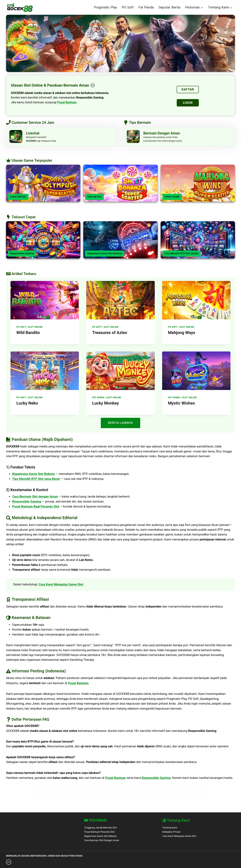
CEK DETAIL (94, 198)
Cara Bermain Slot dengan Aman (35, 497)
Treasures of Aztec (108, 334)
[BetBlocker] (113, 862)
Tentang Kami (171, 828)
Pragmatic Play (105, 7)
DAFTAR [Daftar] (188, 89)
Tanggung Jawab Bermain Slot (102, 828)
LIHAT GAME (172, 198)
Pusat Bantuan (67, 102)
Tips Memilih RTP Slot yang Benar (36, 480)
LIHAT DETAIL (18, 198)
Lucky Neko (26, 404)
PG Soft (128, 7)
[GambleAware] (24, 862)
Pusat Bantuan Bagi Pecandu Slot (36, 507)
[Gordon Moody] (66, 862)
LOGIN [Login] (188, 103)
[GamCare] (46, 862)
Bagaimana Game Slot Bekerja (105, 255)
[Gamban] (85, 862)
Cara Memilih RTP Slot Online (182, 255)
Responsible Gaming (22, 255)
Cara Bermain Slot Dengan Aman (103, 840)
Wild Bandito (27, 334)
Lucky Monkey (104, 404)
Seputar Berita (169, 7)
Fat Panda (146, 7)
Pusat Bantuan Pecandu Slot (101, 832)
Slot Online (35, 329)
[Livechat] (62, 137)
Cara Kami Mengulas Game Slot (62, 587)
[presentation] (45, 302)
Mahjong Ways (180, 334)
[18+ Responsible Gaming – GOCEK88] (93, 85)
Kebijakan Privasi (172, 832)
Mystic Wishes (180, 404)
